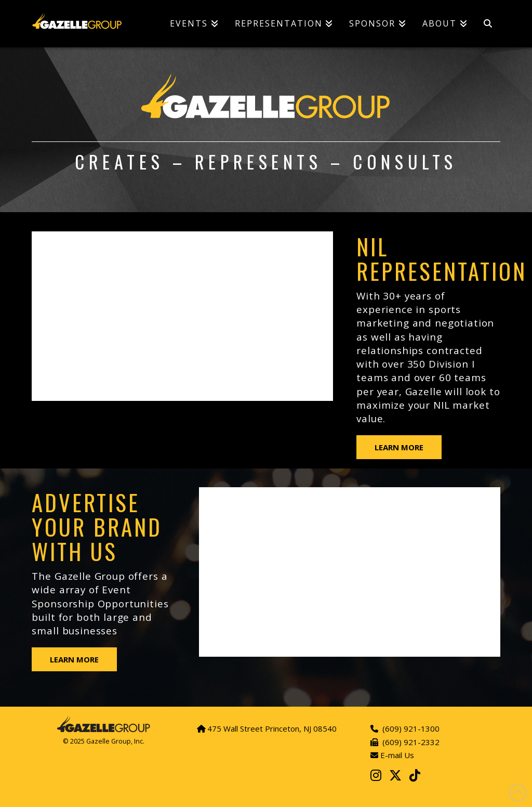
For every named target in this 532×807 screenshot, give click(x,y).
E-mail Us (396, 755)
